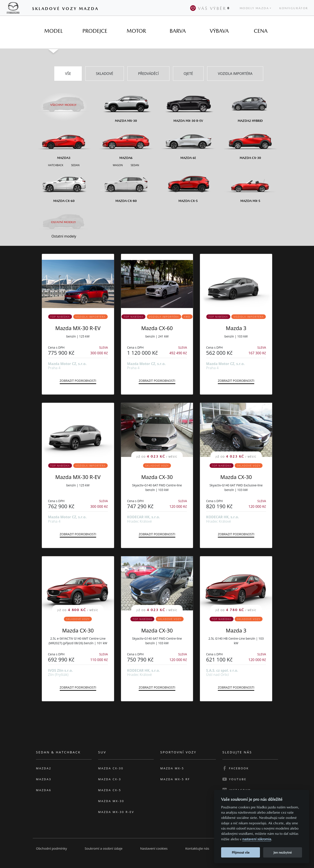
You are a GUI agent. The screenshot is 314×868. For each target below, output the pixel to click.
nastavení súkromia (257, 839)
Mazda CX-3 (110, 779)
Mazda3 (44, 779)
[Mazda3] (64, 143)
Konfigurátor (294, 8)
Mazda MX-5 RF (175, 779)
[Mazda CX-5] (188, 186)
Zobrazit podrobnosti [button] (78, 381)
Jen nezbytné (283, 852)
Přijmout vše (241, 852)
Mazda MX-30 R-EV (78, 328)
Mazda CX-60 (157, 328)
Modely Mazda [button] (254, 8)
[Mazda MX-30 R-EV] (188, 106)
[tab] (53, 31)
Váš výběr (211, 8)
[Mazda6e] (188, 143)
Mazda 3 (236, 328)
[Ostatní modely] (64, 222)
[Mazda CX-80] (126, 186)
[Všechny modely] (64, 102)
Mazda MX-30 (111, 801)
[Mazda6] (126, 143)
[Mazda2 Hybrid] (250, 106)
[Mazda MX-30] (126, 106)
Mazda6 (44, 790)
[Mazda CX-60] (64, 186)
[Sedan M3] (75, 165)
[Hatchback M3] (56, 165)
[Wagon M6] (118, 165)
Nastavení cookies (154, 848)
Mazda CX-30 (157, 477)
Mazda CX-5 (110, 790)
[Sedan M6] (134, 165)
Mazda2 (44, 768)
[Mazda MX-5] (250, 186)
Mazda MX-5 (172, 768)
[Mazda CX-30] (250, 143)
